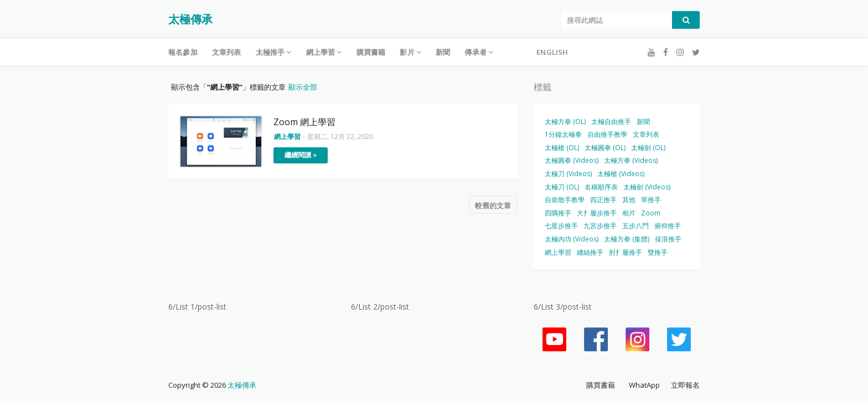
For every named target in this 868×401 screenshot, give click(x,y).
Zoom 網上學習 (304, 122)
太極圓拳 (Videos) (572, 160)
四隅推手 (558, 213)
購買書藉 (601, 385)
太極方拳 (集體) (627, 239)
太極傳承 (190, 19)
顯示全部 (303, 87)
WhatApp (644, 385)
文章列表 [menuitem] (227, 52)
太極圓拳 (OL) (605, 148)
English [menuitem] (552, 52)
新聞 (643, 122)
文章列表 (646, 134)
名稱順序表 (601, 187)
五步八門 (635, 226)
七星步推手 (561, 226)
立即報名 (685, 385)
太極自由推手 (611, 122)
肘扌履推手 (626, 252)
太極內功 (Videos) (572, 239)
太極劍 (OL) (648, 148)
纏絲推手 (590, 252)
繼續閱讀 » (301, 155)
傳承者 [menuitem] (476, 52)
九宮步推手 (600, 226)
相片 (629, 213)
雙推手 (658, 252)
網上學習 (558, 252)
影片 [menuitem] (407, 52)
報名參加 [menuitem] (183, 52)
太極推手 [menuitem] (270, 52)
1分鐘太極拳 (563, 134)
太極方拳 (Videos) (631, 160)
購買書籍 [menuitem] (371, 52)
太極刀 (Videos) (568, 174)
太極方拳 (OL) (565, 122)
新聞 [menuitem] (443, 52)
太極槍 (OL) (562, 148)
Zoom (651, 213)
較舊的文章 (493, 205)
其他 (629, 200)
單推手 (651, 200)
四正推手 (603, 200)
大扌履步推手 (597, 213)
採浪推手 (668, 239)
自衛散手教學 (565, 200)
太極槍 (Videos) (621, 174)
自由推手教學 (607, 134)
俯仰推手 (668, 226)
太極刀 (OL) (562, 187)
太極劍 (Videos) (647, 187)
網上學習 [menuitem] (321, 52)
